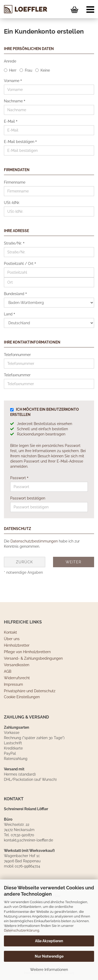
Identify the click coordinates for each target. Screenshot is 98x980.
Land (9, 314)
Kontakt (10, 632)
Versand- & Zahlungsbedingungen (33, 658)
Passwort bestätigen (28, 498)
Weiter (73, 562)
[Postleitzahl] (49, 272)
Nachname (14, 101)
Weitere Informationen (49, 970)
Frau (28, 70)
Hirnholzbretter (17, 645)
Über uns (12, 639)
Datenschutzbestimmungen (34, 541)
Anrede (10, 61)
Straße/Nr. (13, 243)
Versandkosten (17, 665)
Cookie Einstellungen (22, 697)
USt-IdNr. (12, 203)
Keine (45, 70)
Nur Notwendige (49, 956)
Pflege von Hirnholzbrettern (27, 652)
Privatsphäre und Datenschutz (30, 691)
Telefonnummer (17, 355)
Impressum (13, 684)
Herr (13, 70)
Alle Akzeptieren (49, 941)
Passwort (19, 478)
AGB (8, 671)
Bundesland (15, 294)
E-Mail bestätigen (20, 142)
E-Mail (10, 121)
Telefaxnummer (17, 375)
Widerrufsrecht (17, 678)
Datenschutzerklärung (22, 930)
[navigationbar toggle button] (90, 10)
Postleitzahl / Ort (19, 264)
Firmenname (15, 182)
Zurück (24, 562)
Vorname (12, 81)
